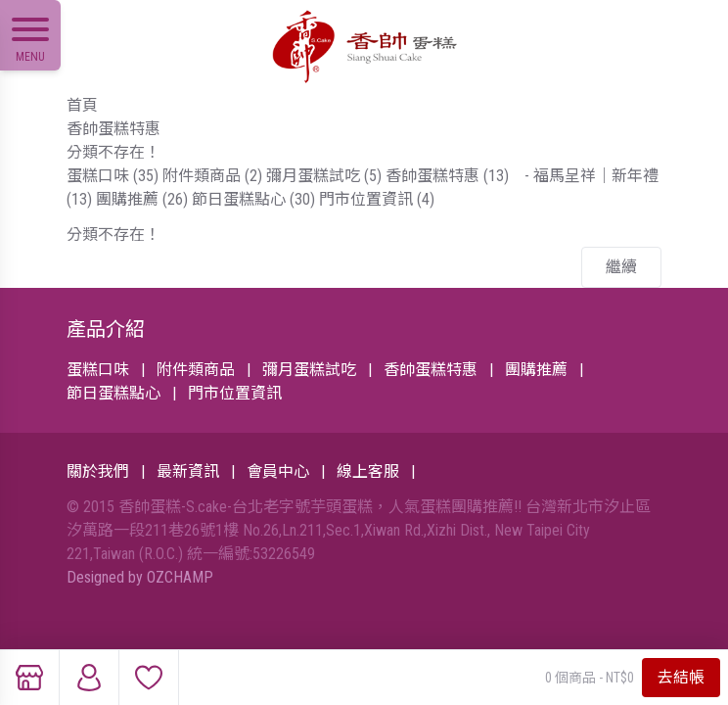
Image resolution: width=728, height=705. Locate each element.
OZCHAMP (180, 577)
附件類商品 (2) (212, 176)
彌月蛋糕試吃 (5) (324, 176)
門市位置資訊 (235, 393)
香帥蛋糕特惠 (114, 129)
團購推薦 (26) (142, 199)
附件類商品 (196, 370)
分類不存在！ (114, 152)
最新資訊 (188, 471)
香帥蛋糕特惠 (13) (447, 176)
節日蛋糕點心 (114, 393)
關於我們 (98, 471)
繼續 (621, 267)
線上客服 (368, 471)
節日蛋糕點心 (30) (253, 199)
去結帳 (681, 677)
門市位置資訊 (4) (377, 199)
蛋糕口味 (98, 370)
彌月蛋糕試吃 (309, 370)
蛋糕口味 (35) (113, 176)
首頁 (82, 105)
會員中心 (278, 471)
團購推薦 (536, 370)
